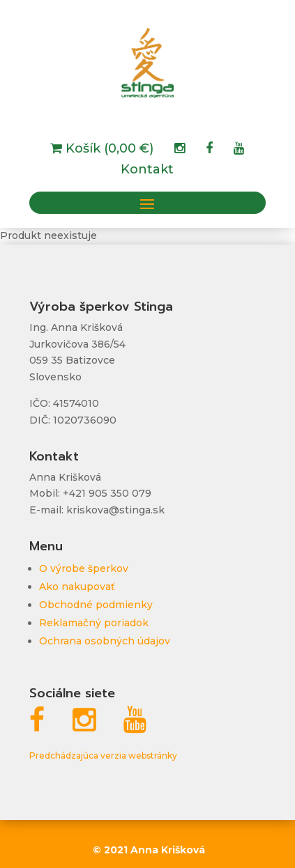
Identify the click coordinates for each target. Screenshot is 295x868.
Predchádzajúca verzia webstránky (103, 755)
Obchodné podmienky (96, 605)
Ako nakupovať (77, 587)
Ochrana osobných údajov (105, 641)
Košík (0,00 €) (108, 150)
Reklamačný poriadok (94, 623)
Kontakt (147, 171)
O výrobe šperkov (84, 568)
